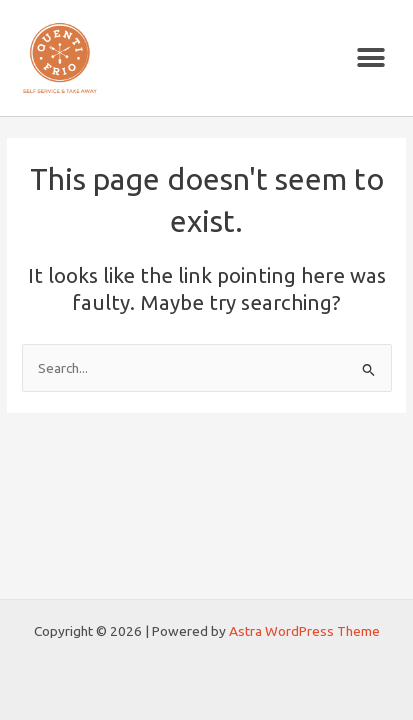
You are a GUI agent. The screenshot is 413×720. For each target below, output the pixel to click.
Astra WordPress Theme (304, 631)
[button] (370, 58)
